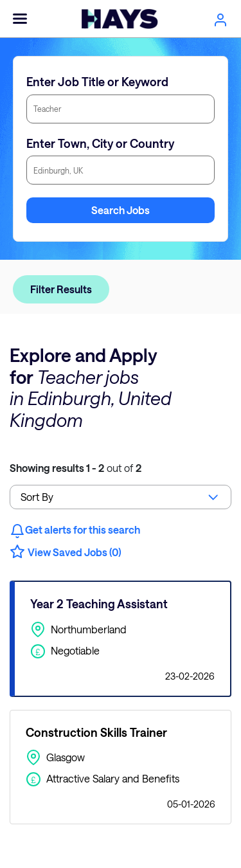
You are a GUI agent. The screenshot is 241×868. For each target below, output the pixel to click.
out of (76, 468)
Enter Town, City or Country (100, 143)
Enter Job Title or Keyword (97, 82)
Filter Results (61, 289)
